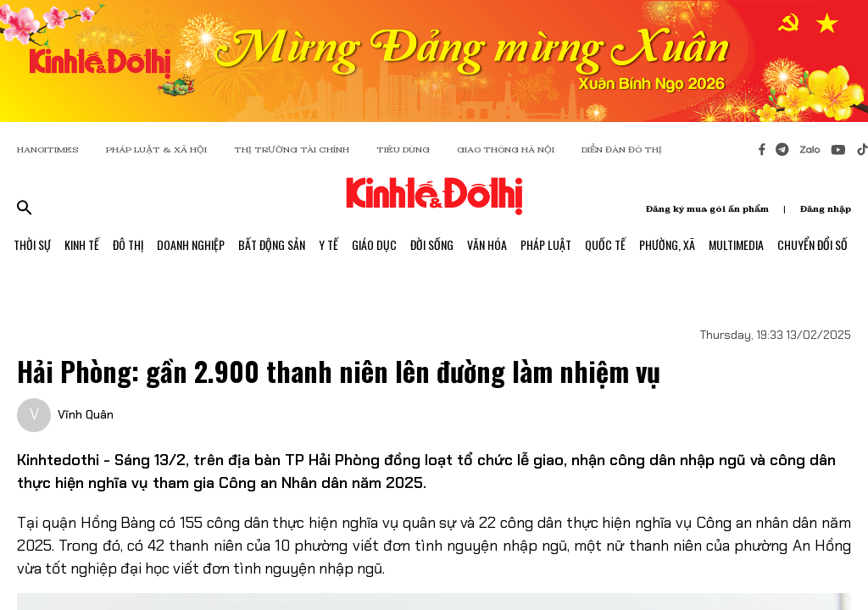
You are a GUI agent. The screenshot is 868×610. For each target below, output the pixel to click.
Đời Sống (432, 244)
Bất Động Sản (272, 244)
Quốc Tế (605, 244)
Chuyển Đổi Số (812, 244)
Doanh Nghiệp (191, 244)
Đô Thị (128, 244)
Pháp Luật (546, 244)
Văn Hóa (487, 244)
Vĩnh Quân (86, 414)
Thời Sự (32, 244)
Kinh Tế (82, 244)
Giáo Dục (374, 244)
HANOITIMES (48, 150)
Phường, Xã (667, 244)
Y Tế (328, 244)
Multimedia (736, 244)
